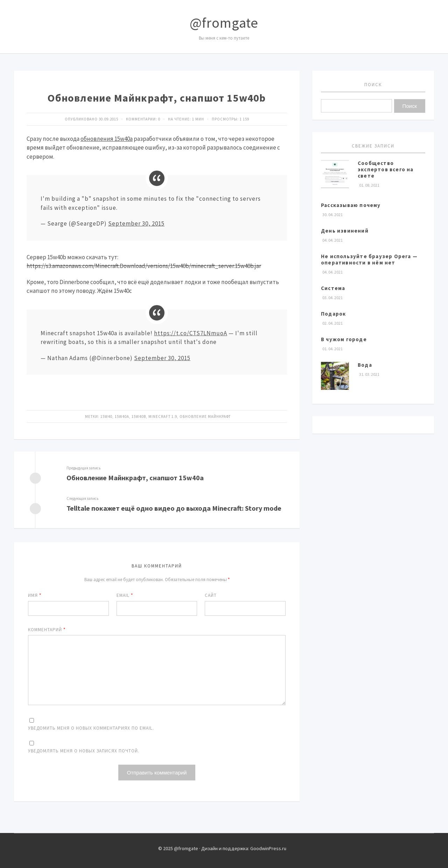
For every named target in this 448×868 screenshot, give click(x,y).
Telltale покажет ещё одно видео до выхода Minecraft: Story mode (174, 508)
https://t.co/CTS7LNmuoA (191, 333)
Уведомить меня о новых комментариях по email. (91, 728)
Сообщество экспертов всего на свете (386, 169)
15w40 (106, 416)
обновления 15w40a (107, 139)
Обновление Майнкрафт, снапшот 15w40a (135, 478)
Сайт (211, 595)
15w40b (139, 416)
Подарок (333, 314)
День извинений (345, 231)
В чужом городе (344, 339)
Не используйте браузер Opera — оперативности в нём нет (369, 259)
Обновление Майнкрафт (205, 416)
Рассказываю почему (351, 205)
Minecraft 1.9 (163, 416)
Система (333, 288)
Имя (35, 595)
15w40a (122, 416)
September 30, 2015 (136, 223)
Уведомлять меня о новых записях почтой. (84, 751)
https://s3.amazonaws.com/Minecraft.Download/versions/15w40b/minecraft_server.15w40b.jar (144, 266)
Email (125, 595)
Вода (365, 365)
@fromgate (224, 23)
